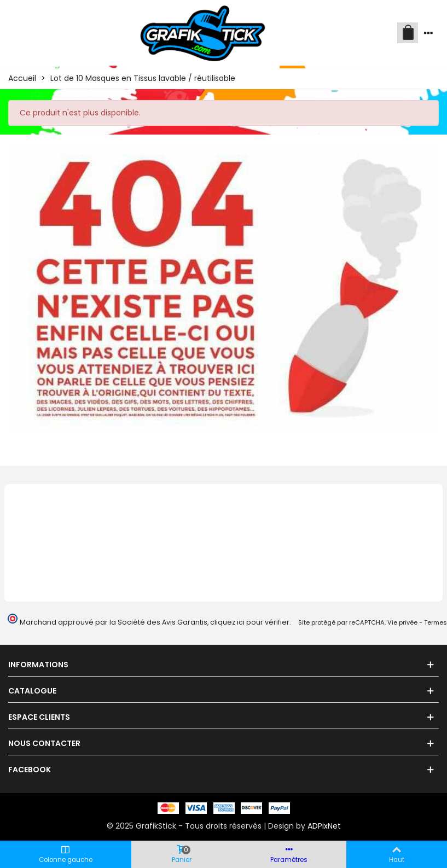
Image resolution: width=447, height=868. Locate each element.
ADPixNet (324, 826)
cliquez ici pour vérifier (250, 622)
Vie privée (402, 622)
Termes (436, 622)
